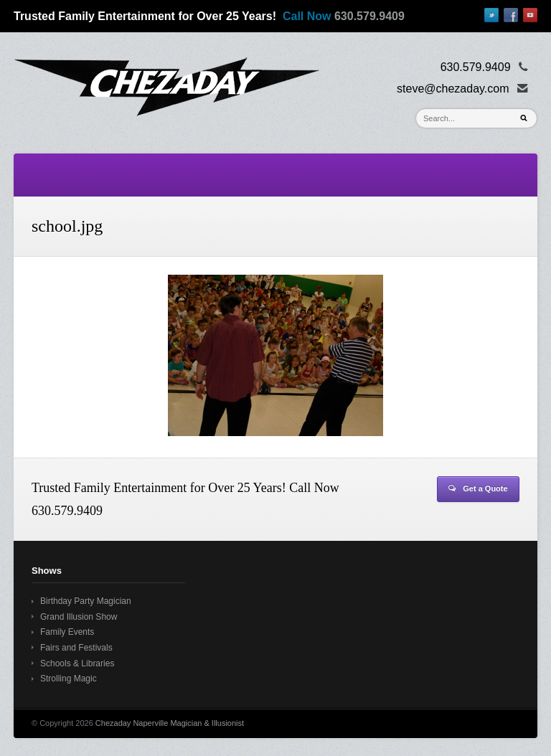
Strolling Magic (69, 679)
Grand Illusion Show (79, 617)
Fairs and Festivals (76, 648)
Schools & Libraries (77, 663)
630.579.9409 (369, 16)
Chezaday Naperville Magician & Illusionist (170, 723)
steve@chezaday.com (453, 89)
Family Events (67, 632)
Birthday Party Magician (86, 601)
